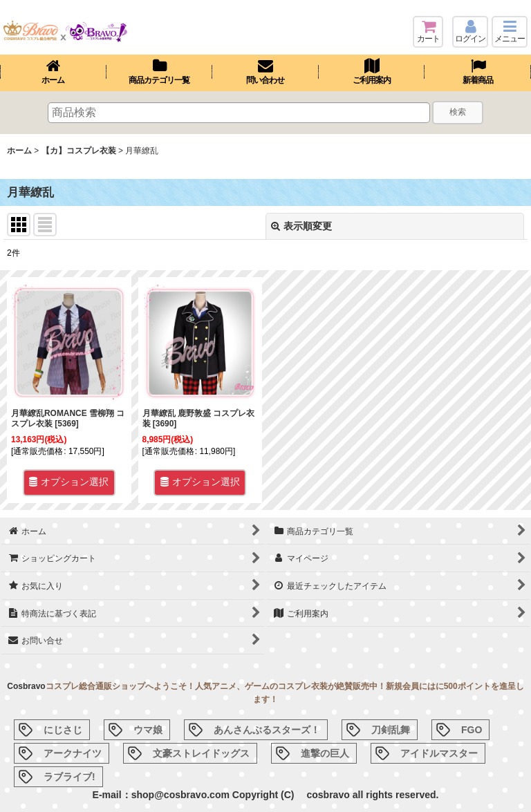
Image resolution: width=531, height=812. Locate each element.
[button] (510, 32)
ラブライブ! (69, 777)
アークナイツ (73, 753)
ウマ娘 (148, 730)
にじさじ (63, 730)
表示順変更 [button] (301, 226)
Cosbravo (26, 686)
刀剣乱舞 (391, 730)
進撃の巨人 (325, 753)
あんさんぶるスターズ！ (267, 730)
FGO (472, 730)
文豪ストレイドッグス (201, 753)
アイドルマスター (439, 753)
